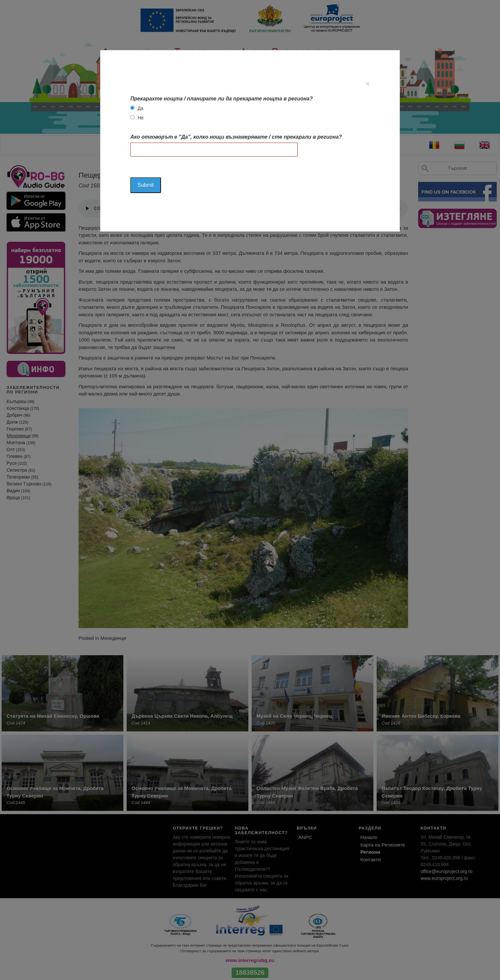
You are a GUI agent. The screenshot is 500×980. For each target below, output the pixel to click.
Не (141, 118)
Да (141, 108)
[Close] (367, 84)
